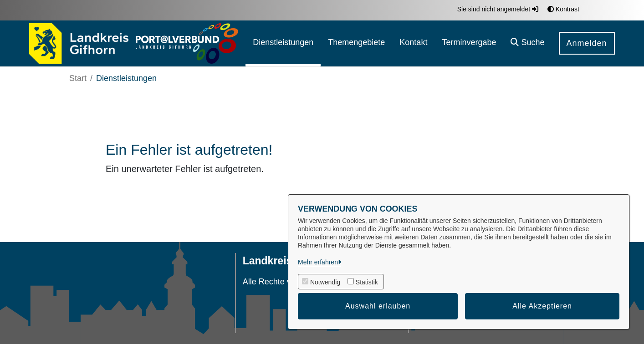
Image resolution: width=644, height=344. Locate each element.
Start (78, 78)
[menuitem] (283, 43)
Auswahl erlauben (378, 306)
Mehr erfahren (318, 262)
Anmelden (587, 43)
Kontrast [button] (563, 9)
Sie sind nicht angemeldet (498, 9)
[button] (527, 43)
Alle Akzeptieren (542, 306)
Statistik (367, 282)
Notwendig (325, 282)
